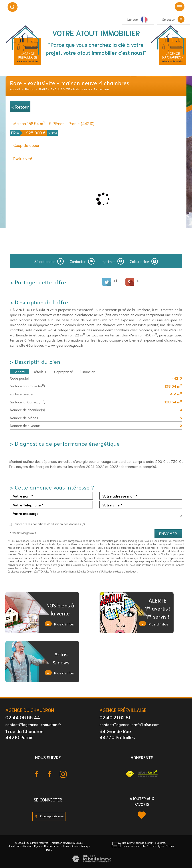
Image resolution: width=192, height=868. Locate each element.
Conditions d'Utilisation (100, 571)
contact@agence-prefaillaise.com (129, 724)
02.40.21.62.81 (115, 717)
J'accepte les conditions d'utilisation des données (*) (49, 524)
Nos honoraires (52, 846)
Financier (88, 371)
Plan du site (14, 846)
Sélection (169, 19)
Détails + (40, 371)
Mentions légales (33, 846)
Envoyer (168, 534)
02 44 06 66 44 (23, 717)
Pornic (30, 89)
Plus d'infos (59, 624)
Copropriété (64, 371)
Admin (75, 846)
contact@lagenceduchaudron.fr (33, 724)
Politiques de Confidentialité (65, 571)
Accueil (15, 89)
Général (19, 371)
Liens (66, 846)
